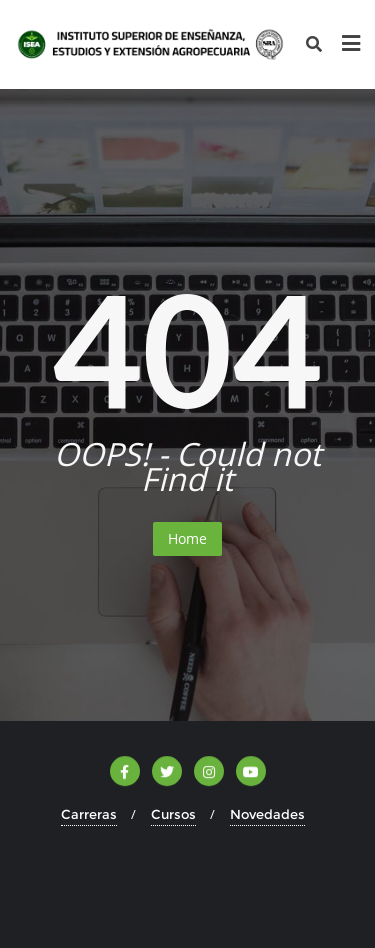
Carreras (89, 814)
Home (187, 538)
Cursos (173, 814)
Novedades (267, 814)
